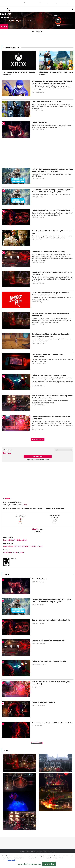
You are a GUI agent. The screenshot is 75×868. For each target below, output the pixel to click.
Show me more (38, 439)
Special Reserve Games (22, 546)
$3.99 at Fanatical (38, 457)
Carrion (6, 14)
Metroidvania (8, 552)
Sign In (35, 529)
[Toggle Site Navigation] (2, 10)
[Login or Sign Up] (72, 10)
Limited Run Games (36, 546)
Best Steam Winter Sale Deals (8, 3)
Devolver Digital (8, 540)
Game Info (37, 31)
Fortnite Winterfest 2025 (23, 3)
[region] (37, 860)
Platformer (16, 552)
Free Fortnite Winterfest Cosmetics (39, 3)
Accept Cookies (49, 864)
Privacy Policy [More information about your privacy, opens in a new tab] (12, 860)
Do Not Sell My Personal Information (29, 864)
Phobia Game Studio (21, 540)
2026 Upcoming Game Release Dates (57, 3)
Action (22, 552)
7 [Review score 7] (58, 20)
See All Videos (37, 743)
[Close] (72, 856)
